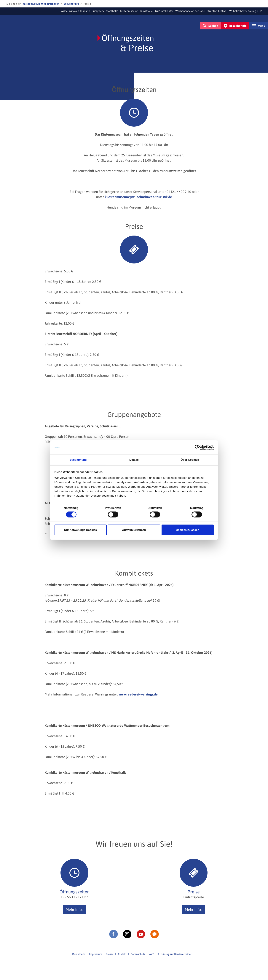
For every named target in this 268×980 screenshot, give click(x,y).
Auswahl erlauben (134, 530)
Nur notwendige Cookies (81, 530)
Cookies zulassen (188, 530)
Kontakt (122, 954)
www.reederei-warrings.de (138, 694)
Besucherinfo (71, 4)
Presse (110, 954)
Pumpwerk (98, 11)
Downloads (79, 954)
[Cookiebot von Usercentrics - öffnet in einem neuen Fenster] (197, 447)
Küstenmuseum (129, 11)
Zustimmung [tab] (78, 460)
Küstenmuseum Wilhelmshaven (41, 4)
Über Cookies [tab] (190, 460)
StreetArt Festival (217, 11)
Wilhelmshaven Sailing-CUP (246, 11)
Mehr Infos (74, 910)
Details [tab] (134, 460)
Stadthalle (112, 11)
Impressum (96, 954)
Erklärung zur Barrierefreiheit (175, 954)
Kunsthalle (147, 11)
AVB (152, 954)
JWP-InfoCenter (164, 11)
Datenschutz (138, 954)
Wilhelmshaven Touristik (75, 11)
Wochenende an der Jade (190, 11)
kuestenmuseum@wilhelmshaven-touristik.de (138, 197)
